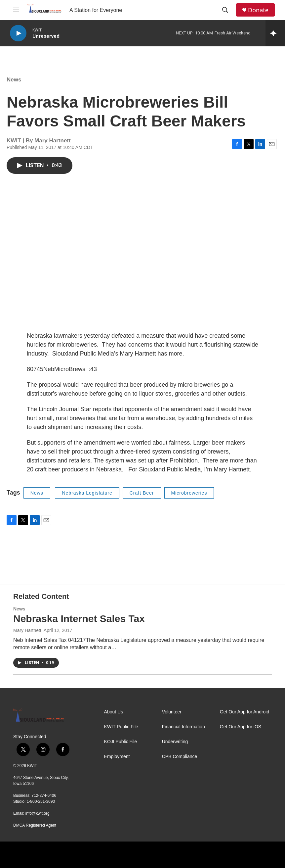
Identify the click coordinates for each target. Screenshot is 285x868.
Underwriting (175, 742)
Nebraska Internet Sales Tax (79, 619)
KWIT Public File (121, 727)
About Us (114, 712)
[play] (18, 33)
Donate (258, 10)
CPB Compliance (180, 757)
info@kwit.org (38, 813)
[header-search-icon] (225, 10)
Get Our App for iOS (241, 727)
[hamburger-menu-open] (16, 10)
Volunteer (172, 712)
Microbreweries (189, 493)
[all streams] (275, 33)
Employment (117, 757)
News (14, 80)
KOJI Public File (121, 742)
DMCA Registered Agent (35, 825)
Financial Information (183, 727)
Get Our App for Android (244, 712)
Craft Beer (142, 493)
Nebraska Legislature (87, 493)
